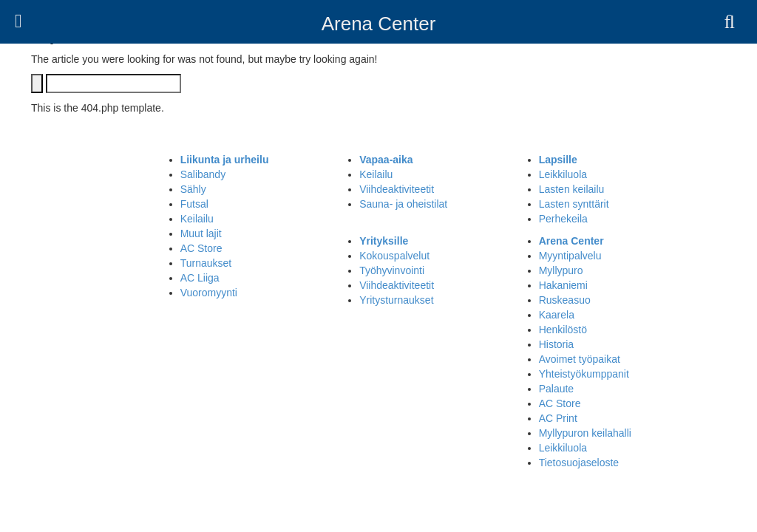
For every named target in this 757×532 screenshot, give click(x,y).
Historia (556, 344)
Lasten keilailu (572, 189)
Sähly (193, 189)
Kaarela (557, 315)
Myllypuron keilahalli (585, 433)
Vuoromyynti (209, 293)
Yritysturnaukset (396, 300)
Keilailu (197, 219)
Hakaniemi (563, 285)
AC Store (201, 248)
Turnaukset (206, 263)
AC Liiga (200, 278)
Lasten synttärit (574, 204)
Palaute (556, 389)
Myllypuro (561, 270)
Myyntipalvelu (570, 256)
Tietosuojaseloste (579, 463)
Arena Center (379, 24)
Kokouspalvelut (394, 256)
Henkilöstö (563, 330)
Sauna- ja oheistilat (403, 204)
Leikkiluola (563, 174)
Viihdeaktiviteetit (397, 189)
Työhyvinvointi (392, 270)
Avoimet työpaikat (580, 359)
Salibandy (203, 174)
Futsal (194, 204)
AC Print (558, 418)
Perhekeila (563, 219)
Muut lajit (201, 233)
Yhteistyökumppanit (584, 374)
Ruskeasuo (565, 300)
